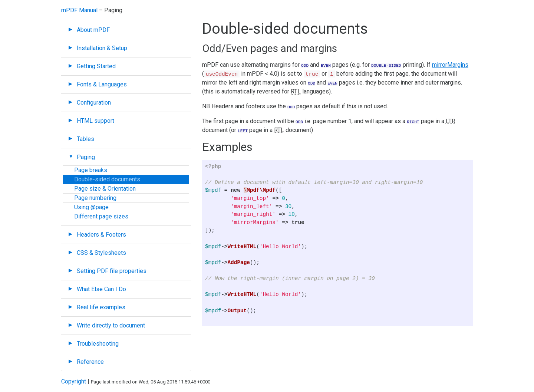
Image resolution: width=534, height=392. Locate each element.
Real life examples (101, 307)
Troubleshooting (98, 344)
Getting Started (96, 66)
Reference (90, 362)
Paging (86, 157)
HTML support (95, 121)
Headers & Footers (101, 235)
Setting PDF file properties (112, 271)
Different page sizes (101, 216)
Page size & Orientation (105, 189)
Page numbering (95, 198)
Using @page (91, 207)
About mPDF (93, 30)
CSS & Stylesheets (101, 253)
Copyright (74, 381)
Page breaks (91, 170)
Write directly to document (111, 325)
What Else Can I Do (101, 289)
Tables (85, 139)
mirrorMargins (450, 65)
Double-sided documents (107, 179)
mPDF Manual (79, 10)
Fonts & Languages (102, 84)
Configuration (94, 103)
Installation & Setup (102, 48)
